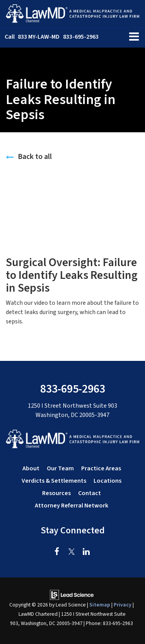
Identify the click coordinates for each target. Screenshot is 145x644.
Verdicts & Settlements (54, 481)
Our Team (60, 468)
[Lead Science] (72, 594)
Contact (90, 493)
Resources (56, 493)
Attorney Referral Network (72, 506)
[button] (52, 37)
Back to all (29, 157)
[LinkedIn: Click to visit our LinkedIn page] (86, 552)
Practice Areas (101, 468)
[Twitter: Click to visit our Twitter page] (72, 552)
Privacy (123, 605)
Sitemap (100, 605)
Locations (107, 481)
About (31, 468)
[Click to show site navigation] (134, 38)
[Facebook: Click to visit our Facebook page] (57, 552)
